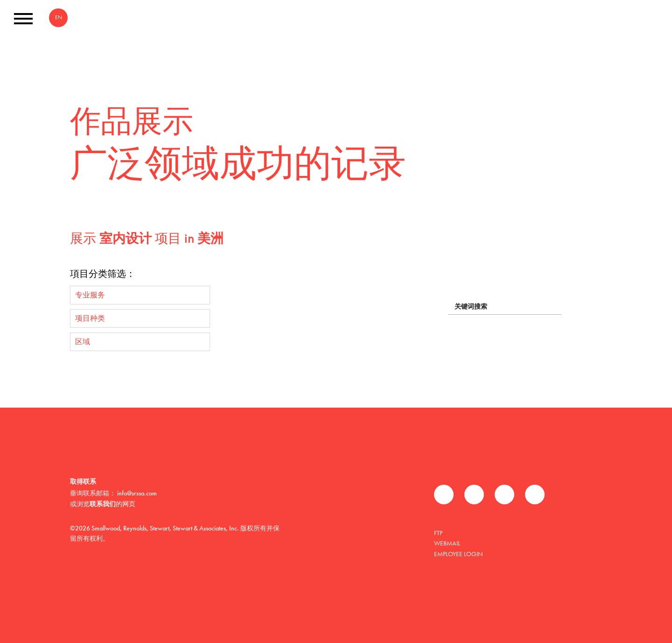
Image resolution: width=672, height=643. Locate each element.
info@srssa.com (137, 493)
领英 (504, 495)
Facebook (444, 495)
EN (59, 17)
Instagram (535, 495)
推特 (474, 495)
